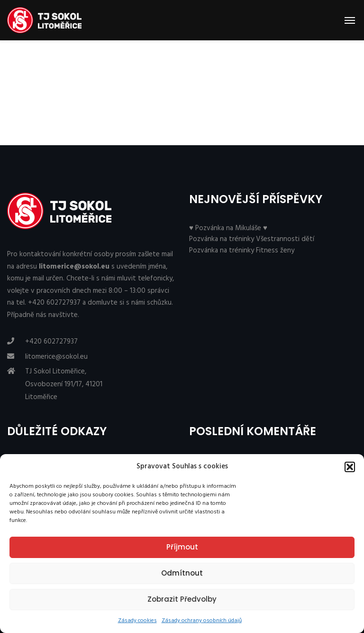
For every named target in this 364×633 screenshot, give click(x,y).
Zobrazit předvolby (182, 599)
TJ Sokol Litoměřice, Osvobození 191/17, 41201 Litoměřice (64, 384)
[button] (350, 467)
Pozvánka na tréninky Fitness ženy (242, 251)
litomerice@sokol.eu (56, 357)
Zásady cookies (137, 621)
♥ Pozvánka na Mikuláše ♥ (228, 228)
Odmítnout (182, 573)
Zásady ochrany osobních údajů (202, 621)
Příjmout (182, 547)
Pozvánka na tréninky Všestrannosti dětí (252, 239)
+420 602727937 (51, 342)
